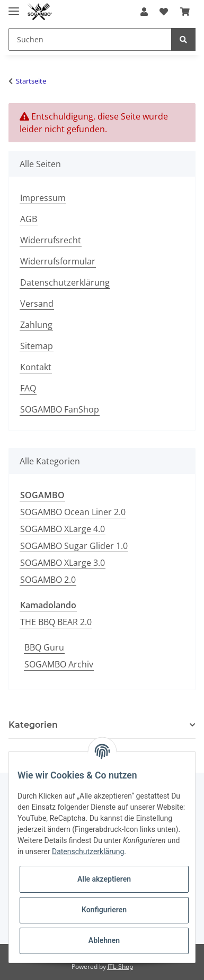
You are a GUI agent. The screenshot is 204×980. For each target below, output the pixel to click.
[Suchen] (90, 39)
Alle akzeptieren (104, 879)
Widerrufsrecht (51, 240)
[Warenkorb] (185, 12)
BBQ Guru (44, 647)
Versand (37, 304)
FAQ (28, 388)
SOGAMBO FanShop (60, 409)
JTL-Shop (120, 967)
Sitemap (37, 346)
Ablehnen (104, 940)
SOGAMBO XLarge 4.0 (63, 529)
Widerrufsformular (58, 261)
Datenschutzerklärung (65, 282)
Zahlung (36, 325)
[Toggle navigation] (14, 7)
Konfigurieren (104, 910)
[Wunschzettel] (164, 12)
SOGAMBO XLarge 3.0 (63, 563)
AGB (29, 219)
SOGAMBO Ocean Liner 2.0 (73, 512)
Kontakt (36, 367)
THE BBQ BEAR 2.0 (56, 622)
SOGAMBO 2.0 (48, 580)
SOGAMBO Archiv (59, 664)
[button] (144, 12)
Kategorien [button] (33, 725)
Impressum (43, 198)
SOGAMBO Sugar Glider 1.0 (74, 546)
